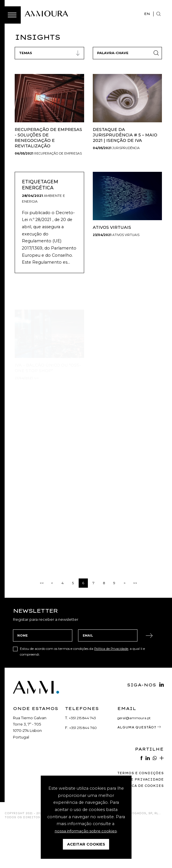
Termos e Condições (138, 812)
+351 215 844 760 (84, 767)
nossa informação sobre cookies (86, 831)
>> (135, 622)
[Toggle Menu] (12, 15)
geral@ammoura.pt (136, 757)
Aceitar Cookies (86, 844)
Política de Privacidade (113, 688)
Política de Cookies (138, 825)
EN (146, 14)
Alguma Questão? (139, 768)
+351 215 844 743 (83, 757)
